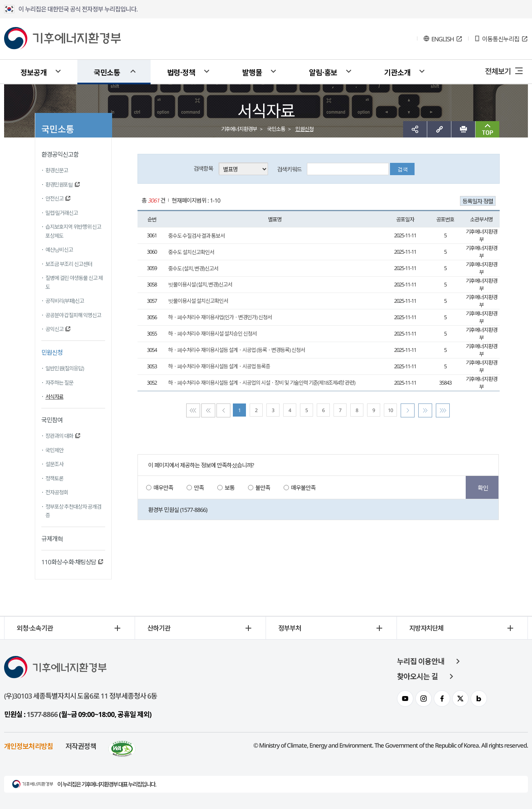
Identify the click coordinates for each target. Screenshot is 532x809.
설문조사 (54, 464)
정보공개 (34, 72)
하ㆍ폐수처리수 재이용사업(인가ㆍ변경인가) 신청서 (220, 317)
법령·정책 (181, 72)
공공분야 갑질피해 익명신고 (73, 315)
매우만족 (163, 488)
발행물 (252, 72)
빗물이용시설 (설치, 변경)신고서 (200, 284)
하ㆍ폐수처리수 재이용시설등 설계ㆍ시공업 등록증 (219, 366)
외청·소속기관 (35, 628)
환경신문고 (57, 170)
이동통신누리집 (501, 39)
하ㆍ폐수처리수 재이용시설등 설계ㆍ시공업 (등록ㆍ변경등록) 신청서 (237, 350)
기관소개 (397, 72)
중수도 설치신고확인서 (191, 252)
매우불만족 (303, 488)
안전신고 (54, 198)
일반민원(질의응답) (65, 368)
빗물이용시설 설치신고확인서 (198, 301)
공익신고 (54, 329)
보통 (230, 488)
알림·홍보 (323, 72)
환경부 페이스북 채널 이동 (442, 699)
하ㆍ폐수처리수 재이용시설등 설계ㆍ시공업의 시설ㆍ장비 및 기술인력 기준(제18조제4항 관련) (262, 383)
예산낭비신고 (59, 250)
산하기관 (159, 628)
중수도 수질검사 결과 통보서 (196, 236)
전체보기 (498, 71)
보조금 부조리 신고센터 (69, 264)
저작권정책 (81, 746)
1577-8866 (42, 714)
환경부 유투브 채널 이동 (405, 699)
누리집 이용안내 (421, 661)
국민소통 (107, 72)
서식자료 (54, 397)
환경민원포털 (59, 185)
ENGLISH (443, 39)
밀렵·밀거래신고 (62, 213)
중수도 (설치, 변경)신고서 (193, 268)
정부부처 (290, 628)
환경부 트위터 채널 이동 (460, 699)
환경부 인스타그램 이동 (424, 699)
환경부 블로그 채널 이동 (479, 699)
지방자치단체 (426, 628)
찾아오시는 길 (417, 676)
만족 (199, 488)
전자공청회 (57, 492)
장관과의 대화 (59, 436)
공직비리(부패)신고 (65, 301)
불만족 (263, 488)
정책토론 (54, 478)
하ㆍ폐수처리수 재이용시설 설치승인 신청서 (212, 334)
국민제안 (54, 450)
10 (390, 410)
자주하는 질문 (59, 383)
